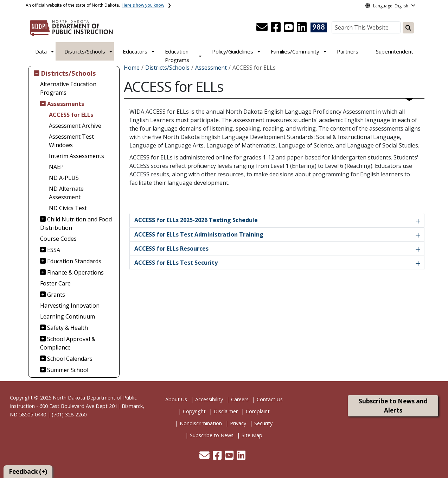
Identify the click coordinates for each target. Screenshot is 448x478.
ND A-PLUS (64, 178)
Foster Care (55, 283)
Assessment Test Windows (71, 141)
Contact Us (270, 399)
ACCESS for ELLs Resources (171, 249)
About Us (176, 399)
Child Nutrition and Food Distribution (76, 224)
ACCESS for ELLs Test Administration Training (199, 234)
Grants (56, 295)
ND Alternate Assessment (66, 193)
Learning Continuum (68, 316)
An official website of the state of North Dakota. (95, 5)
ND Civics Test (68, 208)
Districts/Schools (85, 51)
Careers (240, 399)
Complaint (258, 411)
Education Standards (74, 261)
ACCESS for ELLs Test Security (176, 263)
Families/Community (295, 51)
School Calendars (70, 359)
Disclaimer (226, 411)
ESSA (54, 250)
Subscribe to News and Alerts (393, 406)
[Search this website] (408, 28)
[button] (263, 29)
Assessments (66, 104)
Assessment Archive (75, 126)
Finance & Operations (75, 272)
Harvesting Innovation (70, 306)
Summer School (68, 370)
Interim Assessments (76, 156)
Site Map (252, 435)
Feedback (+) (28, 471)
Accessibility (209, 399)
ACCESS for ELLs (71, 115)
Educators (135, 51)
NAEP (56, 167)
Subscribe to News (212, 435)
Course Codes (58, 239)
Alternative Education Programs (68, 88)
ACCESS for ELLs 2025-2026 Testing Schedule (196, 220)
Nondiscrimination (201, 423)
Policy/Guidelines (233, 51)
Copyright (194, 411)
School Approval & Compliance (68, 343)
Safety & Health (68, 328)
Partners (348, 51)
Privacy (238, 423)
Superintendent (395, 51)
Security (263, 423)
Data (41, 51)
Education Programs (177, 56)
